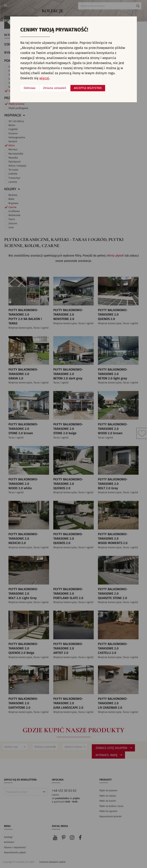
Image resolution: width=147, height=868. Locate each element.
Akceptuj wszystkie (88, 88)
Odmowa (30, 88)
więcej (44, 78)
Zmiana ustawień (55, 88)
